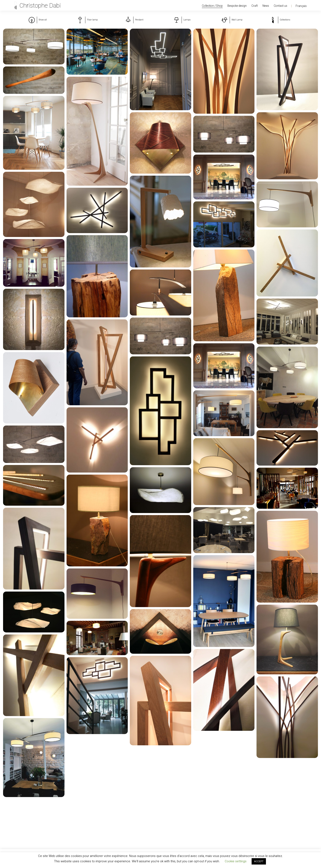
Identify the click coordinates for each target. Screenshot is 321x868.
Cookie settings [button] (236, 861)
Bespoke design (237, 6)
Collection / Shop (212, 6)
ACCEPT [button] (259, 861)
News (266, 6)
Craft (255, 6)
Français (301, 6)
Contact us (280, 6)
